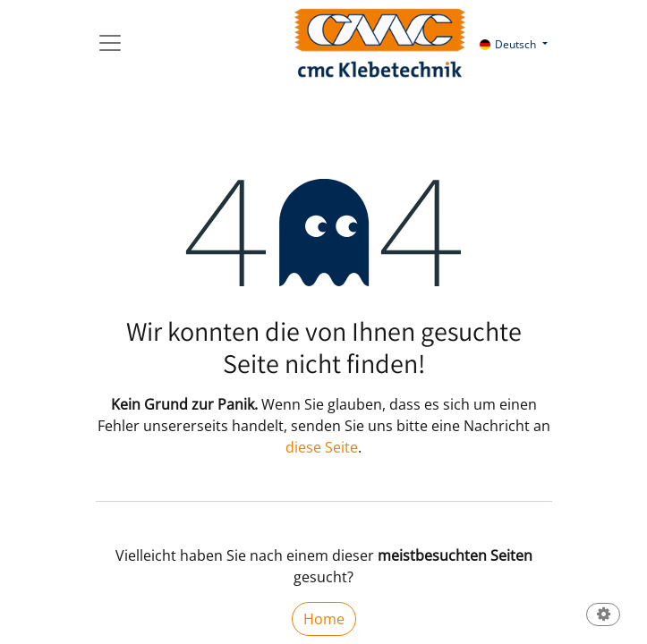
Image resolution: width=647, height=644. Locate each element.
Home (324, 619)
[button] (603, 616)
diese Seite (322, 447)
